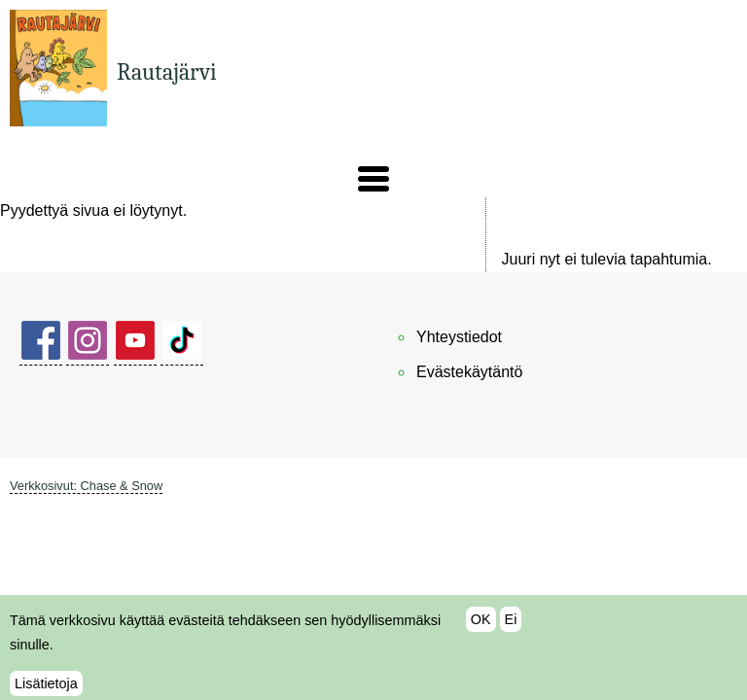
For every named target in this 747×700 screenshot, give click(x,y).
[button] (373, 179)
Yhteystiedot (459, 337)
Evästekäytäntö (469, 372)
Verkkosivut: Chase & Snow (86, 486)
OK (481, 626)
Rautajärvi (167, 72)
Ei (511, 626)
